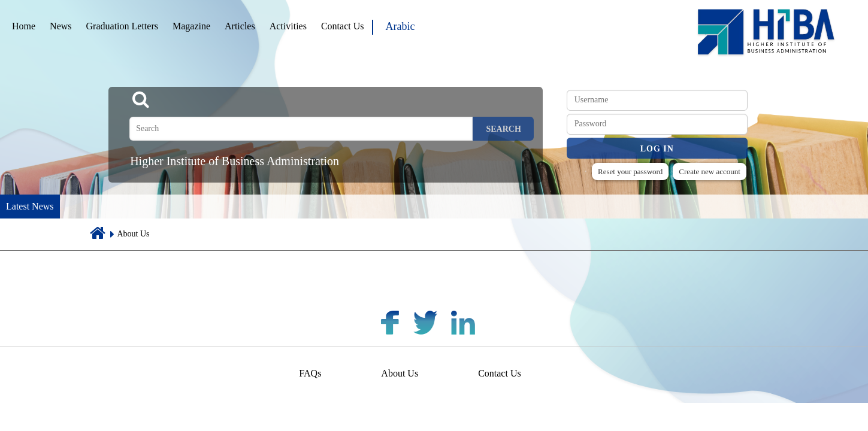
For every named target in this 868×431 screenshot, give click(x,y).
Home (24, 26)
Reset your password (630, 172)
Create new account (710, 172)
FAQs (310, 373)
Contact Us (343, 26)
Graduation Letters (122, 26)
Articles (240, 26)
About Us (400, 373)
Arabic (400, 26)
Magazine (191, 26)
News (61, 26)
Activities (288, 26)
